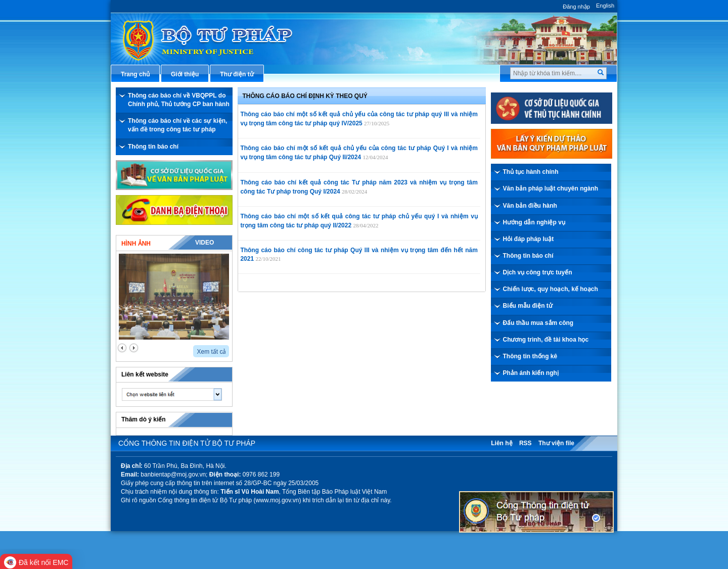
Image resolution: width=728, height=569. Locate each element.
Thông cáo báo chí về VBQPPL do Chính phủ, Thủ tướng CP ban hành (179, 100)
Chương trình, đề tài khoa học (546, 340)
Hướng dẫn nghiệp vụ (534, 222)
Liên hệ (502, 443)
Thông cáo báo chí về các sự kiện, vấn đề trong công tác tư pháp (177, 125)
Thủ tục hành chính (531, 172)
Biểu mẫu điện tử (528, 306)
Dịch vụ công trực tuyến (538, 272)
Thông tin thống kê (530, 356)
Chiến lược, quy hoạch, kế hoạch (551, 289)
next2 (134, 348)
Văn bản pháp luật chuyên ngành (551, 188)
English (605, 6)
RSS (526, 443)
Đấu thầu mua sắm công (538, 323)
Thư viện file (556, 443)
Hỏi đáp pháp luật (529, 239)
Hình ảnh (136, 244)
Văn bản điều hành (530, 206)
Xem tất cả (211, 352)
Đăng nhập (576, 7)
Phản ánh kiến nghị (531, 373)
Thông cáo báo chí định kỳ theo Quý (305, 96)
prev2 (122, 348)
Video (204, 243)
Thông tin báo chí (153, 147)
